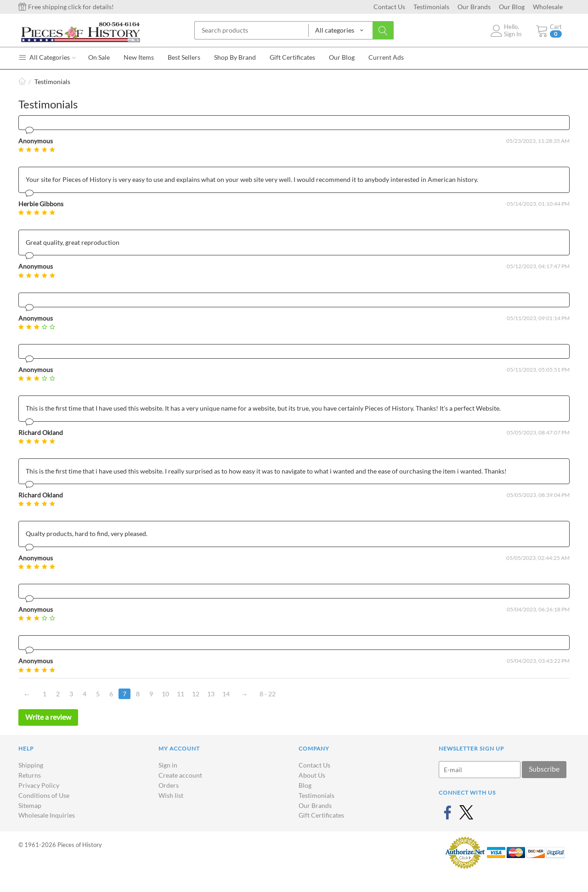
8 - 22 (268, 694)
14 (226, 694)
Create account (180, 775)
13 (211, 694)
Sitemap (30, 805)
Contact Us (389, 7)
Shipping (31, 765)
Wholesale (548, 7)
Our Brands (474, 7)
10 (165, 694)
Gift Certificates (321, 815)
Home (22, 82)
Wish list (171, 795)
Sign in (168, 765)
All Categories (47, 57)
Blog (305, 785)
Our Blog (512, 7)
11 (181, 694)
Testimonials (431, 7)
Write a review (48, 717)
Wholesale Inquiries (47, 815)
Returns (30, 775)
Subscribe (544, 769)
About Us (312, 775)
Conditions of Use (44, 795)
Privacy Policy (39, 785)
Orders (169, 785)
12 (196, 694)
